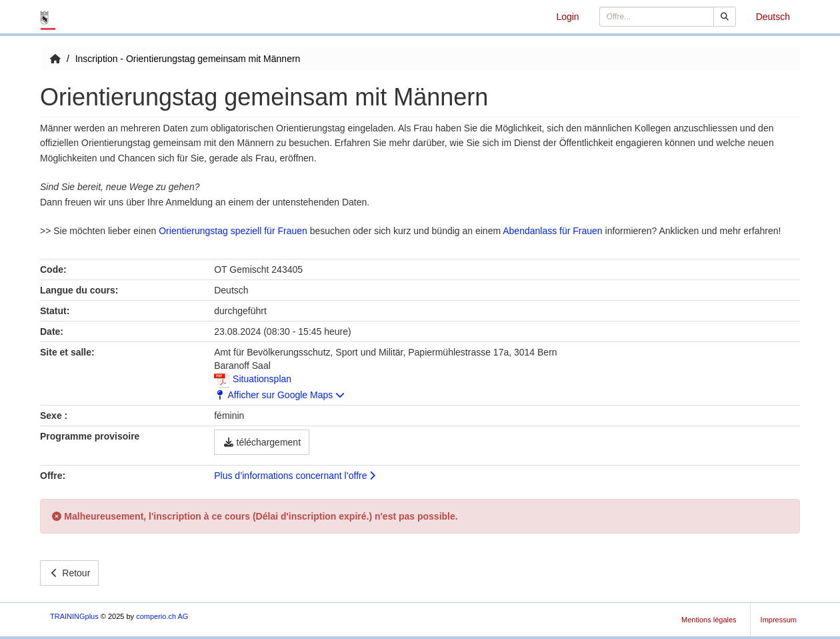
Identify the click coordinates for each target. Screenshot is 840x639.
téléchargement (262, 442)
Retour (69, 573)
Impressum (779, 620)
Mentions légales (709, 620)
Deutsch (773, 17)
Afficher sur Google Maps (279, 395)
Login (567, 17)
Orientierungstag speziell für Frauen (233, 231)
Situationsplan (253, 379)
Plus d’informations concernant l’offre (295, 476)
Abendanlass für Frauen (554, 231)
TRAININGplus (74, 616)
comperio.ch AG (162, 616)
